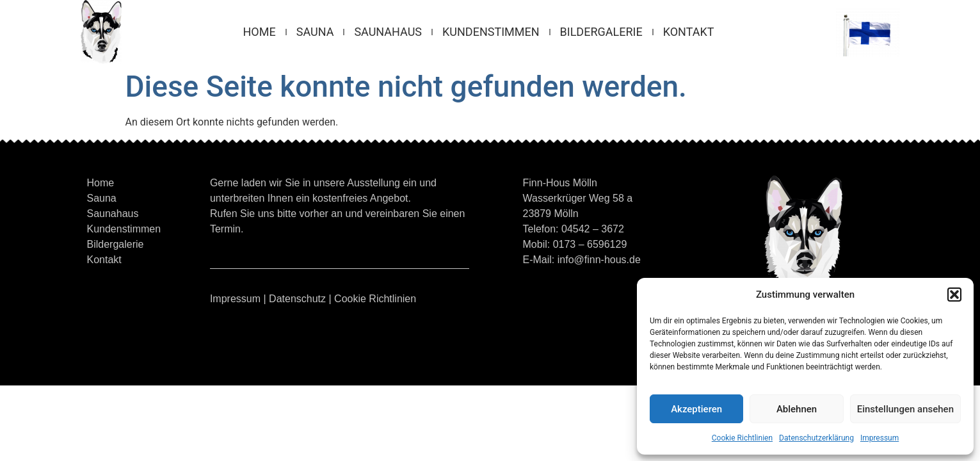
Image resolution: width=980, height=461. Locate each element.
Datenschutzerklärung (816, 438)
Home (260, 32)
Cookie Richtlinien (742, 438)
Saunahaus (388, 32)
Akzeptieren (696, 409)
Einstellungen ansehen (905, 409)
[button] (954, 295)
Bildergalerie (601, 32)
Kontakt (689, 32)
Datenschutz (297, 299)
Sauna (315, 32)
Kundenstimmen (491, 32)
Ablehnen (797, 409)
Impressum (880, 438)
